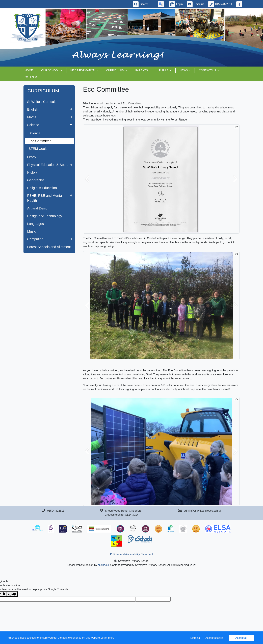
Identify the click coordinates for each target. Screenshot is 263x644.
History (32, 172)
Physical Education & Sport (49, 165)
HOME (29, 70)
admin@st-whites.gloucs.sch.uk (203, 511)
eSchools (103, 565)
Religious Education (42, 188)
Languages (35, 224)
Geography (35, 180)
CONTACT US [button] (208, 70)
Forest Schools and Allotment (49, 247)
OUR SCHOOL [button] (51, 70)
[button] (87, 179)
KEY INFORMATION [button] (83, 70)
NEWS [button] (184, 70)
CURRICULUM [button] (116, 70)
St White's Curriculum (43, 102)
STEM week (38, 149)
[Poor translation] (12, 594)
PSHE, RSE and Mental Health (49, 198)
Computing (49, 239)
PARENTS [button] (142, 70)
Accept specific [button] (214, 638)
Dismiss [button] (195, 638)
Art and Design (38, 208)
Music (32, 231)
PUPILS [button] (164, 70)
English (49, 109)
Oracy (32, 157)
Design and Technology (45, 216)
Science (50, 125)
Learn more (108, 638)
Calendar (32, 77)
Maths (49, 117)
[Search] (147, 4)
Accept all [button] (241, 638)
